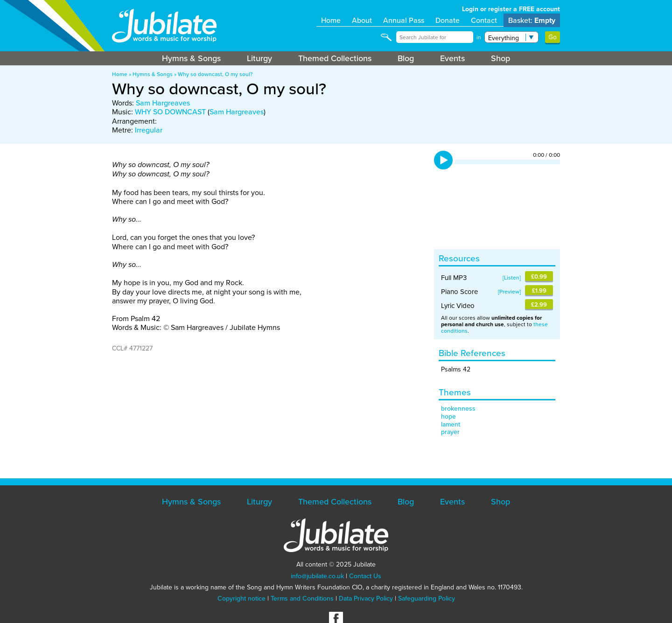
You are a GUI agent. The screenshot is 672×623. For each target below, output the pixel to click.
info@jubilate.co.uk (317, 576)
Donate (448, 20)
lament (451, 424)
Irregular (149, 130)
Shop (500, 58)
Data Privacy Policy (366, 598)
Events (452, 58)
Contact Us (365, 576)
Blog (406, 58)
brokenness (458, 409)
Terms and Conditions (302, 598)
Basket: (532, 20)
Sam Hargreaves (163, 103)
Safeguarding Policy (427, 598)
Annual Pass (404, 20)
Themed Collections (335, 58)
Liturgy (259, 58)
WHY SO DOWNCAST (170, 112)
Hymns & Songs (191, 58)
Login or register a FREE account (511, 9)
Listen (512, 278)
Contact (484, 20)
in (479, 37)
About (362, 20)
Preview (509, 292)
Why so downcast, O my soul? (215, 74)
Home (331, 20)
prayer (450, 432)
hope (448, 416)
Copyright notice (241, 598)
